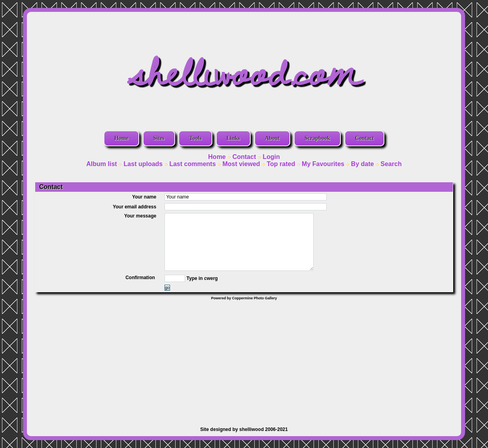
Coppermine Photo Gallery (255, 298)
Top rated (281, 164)
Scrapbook (317, 138)
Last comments (192, 164)
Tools (195, 138)
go (167, 288)
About (272, 138)
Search (391, 164)
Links (233, 138)
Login (271, 157)
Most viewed (241, 164)
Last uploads (143, 164)
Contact (364, 138)
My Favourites (323, 164)
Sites (159, 138)
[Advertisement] (244, 359)
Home (121, 138)
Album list (101, 164)
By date (363, 164)
